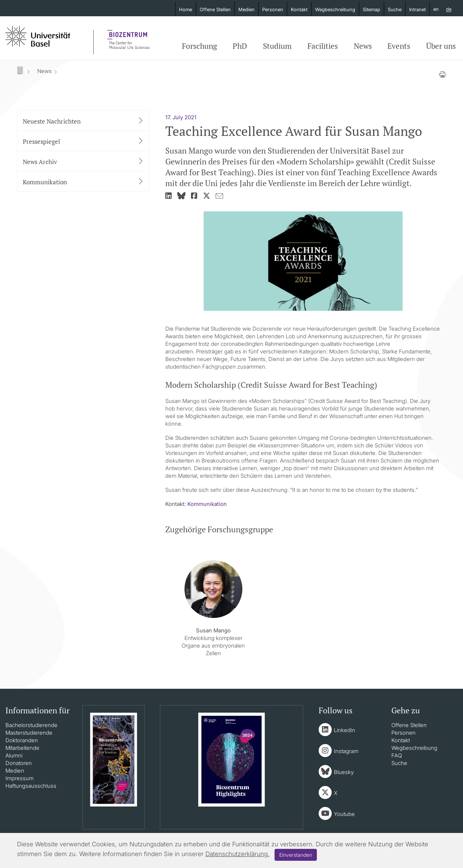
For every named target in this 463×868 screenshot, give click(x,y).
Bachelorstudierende (31, 725)
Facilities (323, 46)
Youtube (344, 814)
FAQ (397, 755)
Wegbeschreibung (335, 9)
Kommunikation (207, 504)
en (436, 9)
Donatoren (19, 763)
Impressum (20, 778)
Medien (247, 9)
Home (186, 9)
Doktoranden (22, 740)
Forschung (199, 46)
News (363, 46)
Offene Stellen (215, 9)
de (449, 9)
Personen (273, 9)
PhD (240, 46)
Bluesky (344, 772)
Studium (277, 46)
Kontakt (299, 9)
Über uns (441, 46)
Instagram (346, 751)
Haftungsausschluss (31, 786)
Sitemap (371, 9)
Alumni (14, 755)
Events (399, 46)
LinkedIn (345, 730)
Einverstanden (296, 855)
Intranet (417, 9)
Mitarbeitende (22, 748)
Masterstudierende (29, 733)
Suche (395, 9)
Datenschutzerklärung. (237, 854)
